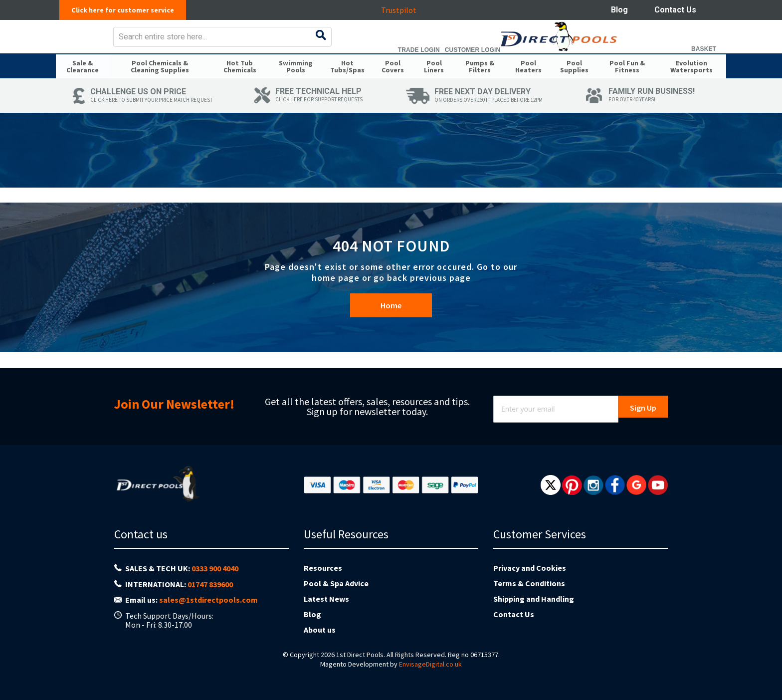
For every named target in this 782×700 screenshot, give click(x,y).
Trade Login (597, 57)
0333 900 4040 (215, 568)
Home (391, 326)
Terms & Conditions (529, 583)
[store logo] (135, 44)
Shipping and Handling (534, 599)
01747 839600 (210, 584)
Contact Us (675, 10)
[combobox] (408, 44)
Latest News (326, 599)
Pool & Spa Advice (336, 583)
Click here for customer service (128, 10)
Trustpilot (404, 10)
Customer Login (651, 57)
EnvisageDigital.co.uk (430, 664)
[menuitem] (83, 84)
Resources (323, 568)
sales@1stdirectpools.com (208, 600)
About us (320, 630)
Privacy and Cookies (530, 568)
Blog (619, 10)
